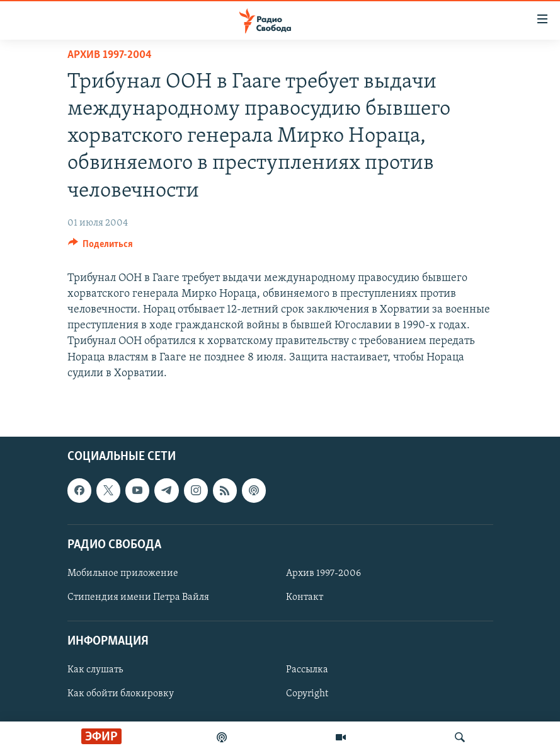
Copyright (307, 694)
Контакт (305, 597)
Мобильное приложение (123, 573)
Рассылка (307, 670)
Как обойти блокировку (121, 694)
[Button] (101, 247)
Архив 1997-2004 (110, 55)
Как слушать (95, 670)
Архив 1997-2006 (323, 573)
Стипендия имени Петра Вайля (138, 597)
